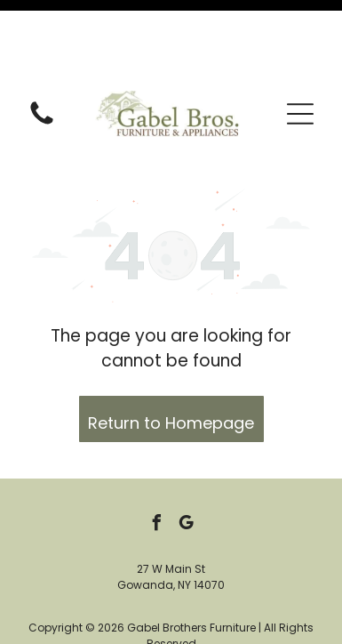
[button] (300, 37)
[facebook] (156, 449)
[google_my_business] (186, 449)
